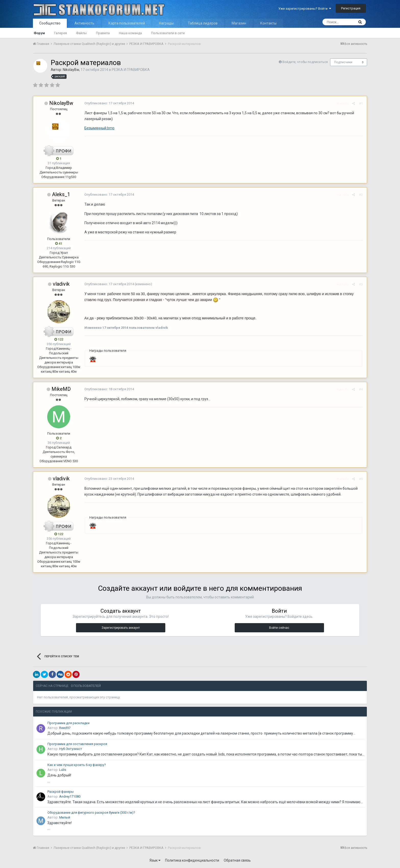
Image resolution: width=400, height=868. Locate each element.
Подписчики (343, 62)
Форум (39, 33)
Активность (84, 23)
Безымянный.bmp (99, 128)
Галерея (60, 33)
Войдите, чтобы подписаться (305, 62)
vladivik (61, 284)
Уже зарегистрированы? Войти (305, 9)
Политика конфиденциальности (192, 860)
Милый (65, 817)
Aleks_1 (61, 194)
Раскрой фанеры (61, 792)
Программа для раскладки (68, 723)
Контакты (268, 23)
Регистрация (351, 8)
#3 (361, 284)
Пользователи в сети (168, 33)
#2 (361, 195)
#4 (361, 389)
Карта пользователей (127, 23)
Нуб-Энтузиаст (71, 749)
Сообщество (50, 23)
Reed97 (65, 728)
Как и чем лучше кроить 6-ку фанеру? (77, 765)
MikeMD (61, 389)
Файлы (81, 33)
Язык (155, 860)
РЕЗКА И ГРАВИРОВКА (131, 70)
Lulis (63, 770)
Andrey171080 (70, 796)
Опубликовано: (109, 103)
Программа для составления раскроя (77, 744)
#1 (361, 103)
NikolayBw (71, 70)
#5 (361, 479)
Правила (103, 33)
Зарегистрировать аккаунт (121, 628)
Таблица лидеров (203, 23)
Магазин (239, 23)
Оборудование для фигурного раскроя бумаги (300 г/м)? (91, 813)
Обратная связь (237, 860)
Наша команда (130, 33)
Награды (166, 23)
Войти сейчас (279, 628)
